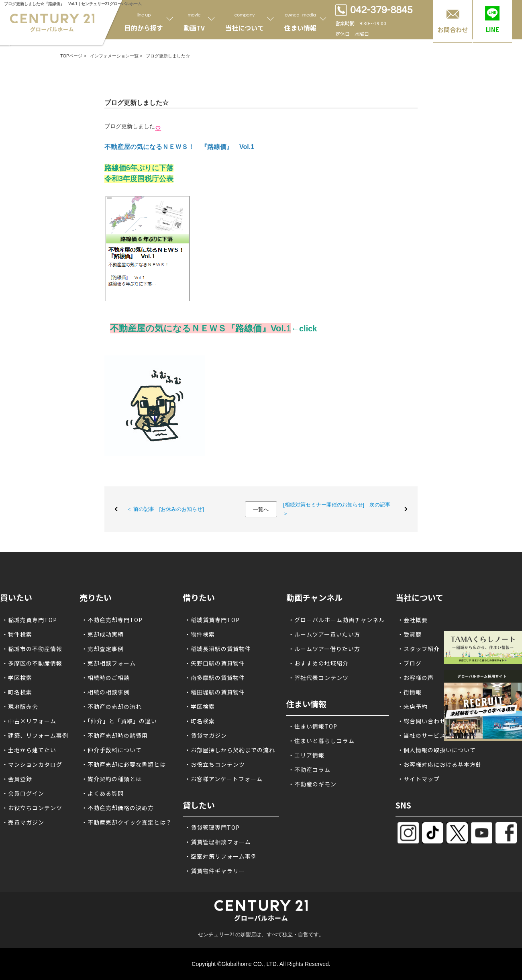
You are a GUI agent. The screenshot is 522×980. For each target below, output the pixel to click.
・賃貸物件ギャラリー (215, 871)
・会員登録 (17, 779)
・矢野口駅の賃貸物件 (215, 663)
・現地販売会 (20, 706)
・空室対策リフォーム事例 (221, 856)
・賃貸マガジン (206, 735)
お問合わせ (453, 30)
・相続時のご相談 (106, 678)
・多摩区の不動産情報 (32, 663)
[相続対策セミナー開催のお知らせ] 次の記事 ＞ (337, 509)
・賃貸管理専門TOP (212, 827)
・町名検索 (17, 692)
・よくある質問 (103, 793)
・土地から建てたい (29, 750)
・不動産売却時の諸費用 (115, 735)
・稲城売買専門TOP (30, 620)
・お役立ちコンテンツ (32, 808)
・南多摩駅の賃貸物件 (215, 678)
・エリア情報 (306, 755)
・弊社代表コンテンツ (318, 678)
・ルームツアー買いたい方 (324, 634)
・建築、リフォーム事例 (35, 735)
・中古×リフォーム (29, 721)
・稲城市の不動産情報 (32, 649)
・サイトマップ (419, 779)
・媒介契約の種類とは (112, 779)
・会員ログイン (23, 793)
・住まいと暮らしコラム (321, 741)
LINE (492, 30)
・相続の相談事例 (106, 692)
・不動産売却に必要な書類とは (124, 764)
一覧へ (261, 509)
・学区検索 (17, 678)
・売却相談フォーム (109, 663)
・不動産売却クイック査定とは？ (127, 822)
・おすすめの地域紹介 (318, 663)
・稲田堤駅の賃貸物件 (215, 692)
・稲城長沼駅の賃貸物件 (218, 649)
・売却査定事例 (103, 649)
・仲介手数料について (112, 750)
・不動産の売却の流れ (112, 706)
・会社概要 (413, 620)
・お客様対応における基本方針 (440, 764)
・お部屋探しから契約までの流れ (230, 750)
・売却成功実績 (103, 634)
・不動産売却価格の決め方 (118, 808)
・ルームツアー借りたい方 (324, 649)
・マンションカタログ (32, 764)
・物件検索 (17, 634)
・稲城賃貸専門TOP (212, 620)
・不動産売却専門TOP (112, 620)
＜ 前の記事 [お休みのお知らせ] (165, 509)
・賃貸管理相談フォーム (218, 842)
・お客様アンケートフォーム (224, 779)
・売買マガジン (23, 822)
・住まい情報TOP (313, 726)
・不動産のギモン (312, 784)
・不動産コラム (309, 770)
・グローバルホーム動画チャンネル (336, 620)
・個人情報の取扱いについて (437, 750)
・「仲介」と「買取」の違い (119, 721)
